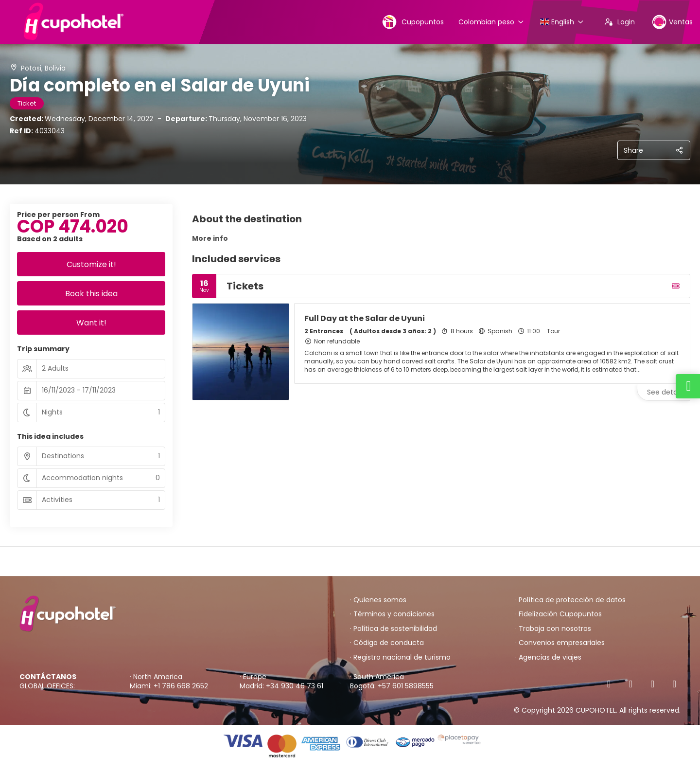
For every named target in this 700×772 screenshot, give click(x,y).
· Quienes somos (378, 600)
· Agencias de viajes (548, 657)
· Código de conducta (387, 643)
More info (210, 238)
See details (665, 392)
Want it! (91, 323)
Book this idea (91, 294)
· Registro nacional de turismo (400, 657)
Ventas (672, 22)
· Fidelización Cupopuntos (559, 614)
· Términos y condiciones (392, 614)
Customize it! (91, 264)
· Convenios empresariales (560, 643)
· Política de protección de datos (570, 600)
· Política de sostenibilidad (394, 629)
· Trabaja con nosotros (553, 629)
